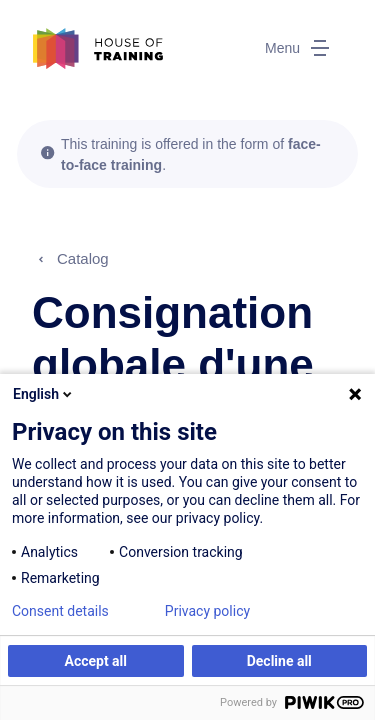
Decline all (279, 661)
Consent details (60, 611)
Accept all (95, 661)
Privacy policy (207, 611)
